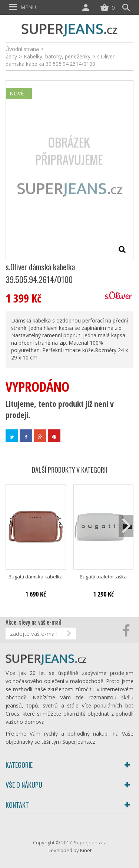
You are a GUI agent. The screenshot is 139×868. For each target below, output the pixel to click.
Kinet (86, 850)
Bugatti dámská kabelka (36, 577)
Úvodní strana (22, 49)
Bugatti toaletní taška (103, 577)
